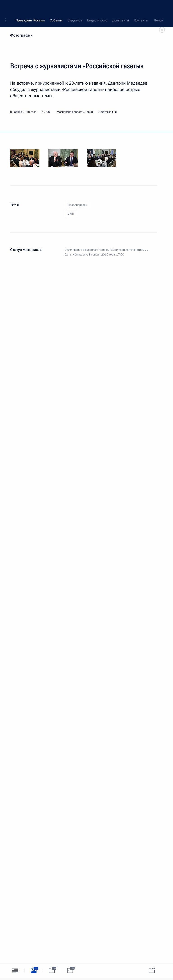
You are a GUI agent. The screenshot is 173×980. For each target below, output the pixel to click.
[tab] (15, 970)
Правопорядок (77, 205)
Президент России (30, 7)
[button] (7, 7)
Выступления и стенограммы (130, 250)
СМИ (71, 214)
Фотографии (21, 35)
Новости (104, 250)
